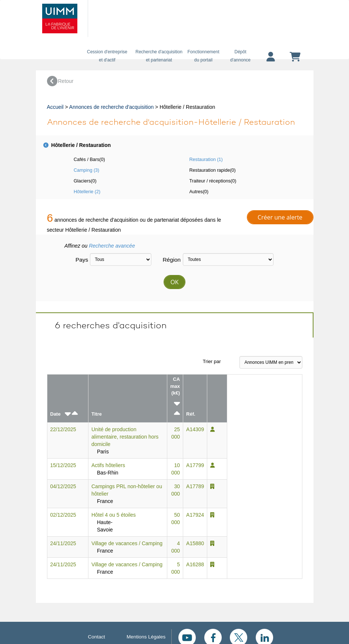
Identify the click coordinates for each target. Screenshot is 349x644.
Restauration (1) (206, 160)
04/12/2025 (63, 486)
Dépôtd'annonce (241, 56)
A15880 (195, 543)
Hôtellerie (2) (87, 192)
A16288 (195, 564)
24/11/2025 (63, 543)
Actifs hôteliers (108, 465)
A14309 (195, 429)
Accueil (55, 107)
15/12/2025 (63, 465)
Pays (80, 260)
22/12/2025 (63, 429)
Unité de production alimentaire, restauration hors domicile (125, 437)
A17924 (195, 515)
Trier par (212, 361)
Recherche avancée (112, 246)
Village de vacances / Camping (127, 543)
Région (170, 260)
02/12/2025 (63, 515)
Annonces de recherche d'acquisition (111, 107)
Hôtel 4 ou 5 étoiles (114, 515)
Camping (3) (86, 170)
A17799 (195, 465)
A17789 (195, 486)
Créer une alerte (280, 217)
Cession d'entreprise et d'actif (107, 56)
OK (174, 282)
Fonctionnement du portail (204, 56)
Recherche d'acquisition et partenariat (159, 56)
